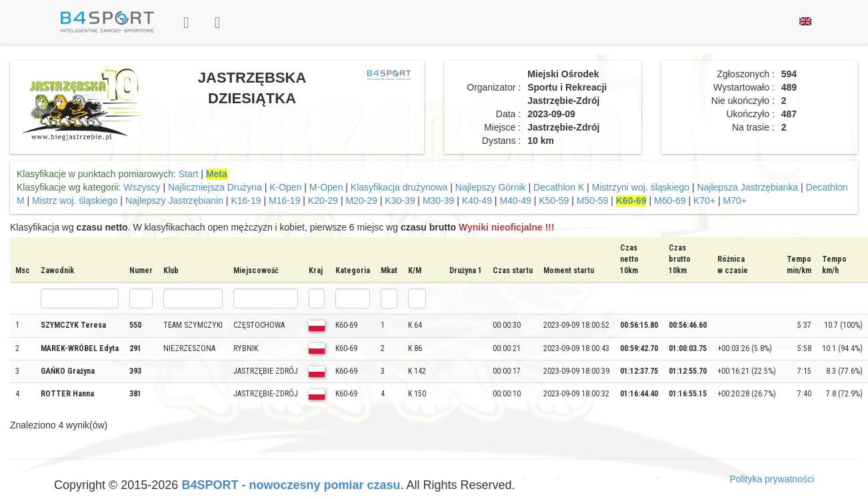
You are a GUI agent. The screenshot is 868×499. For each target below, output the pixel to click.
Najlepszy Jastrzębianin (174, 201)
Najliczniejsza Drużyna (215, 187)
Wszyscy (142, 187)
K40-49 (477, 201)
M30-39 (438, 201)
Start (189, 174)
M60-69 (670, 201)
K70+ (704, 201)
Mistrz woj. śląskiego (75, 201)
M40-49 (515, 201)
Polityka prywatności (772, 479)
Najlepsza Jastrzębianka (747, 187)
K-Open (285, 187)
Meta (217, 174)
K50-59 (554, 201)
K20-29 (323, 201)
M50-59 (592, 201)
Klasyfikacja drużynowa (399, 187)
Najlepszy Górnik (491, 187)
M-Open (326, 187)
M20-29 (361, 201)
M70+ (734, 201)
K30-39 (400, 201)
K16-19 (246, 201)
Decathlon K (559, 187)
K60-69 (631, 201)
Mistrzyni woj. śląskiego (641, 187)
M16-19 (284, 201)
